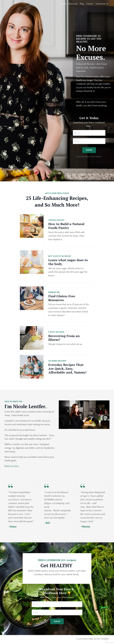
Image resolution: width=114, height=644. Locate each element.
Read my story (12, 467)
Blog (82, 4)
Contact (90, 4)
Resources (73, 4)
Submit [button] (89, 150)
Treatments (102, 4)
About (63, 4)
